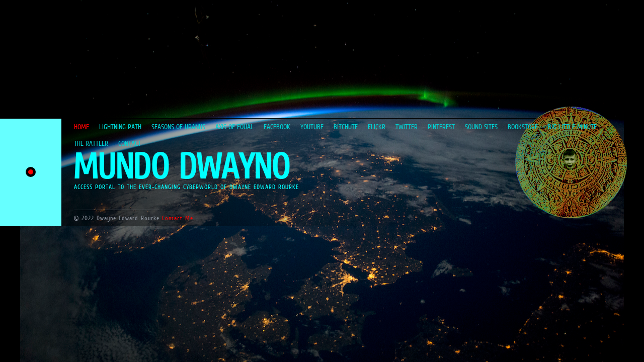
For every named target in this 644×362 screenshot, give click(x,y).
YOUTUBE (312, 127)
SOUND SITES (481, 127)
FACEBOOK (277, 127)
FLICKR (377, 127)
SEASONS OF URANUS (178, 127)
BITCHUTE (346, 127)
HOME (82, 127)
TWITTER (407, 127)
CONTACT (130, 143)
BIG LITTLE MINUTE (572, 127)
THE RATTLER (91, 143)
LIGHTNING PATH (120, 127)
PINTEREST (441, 127)
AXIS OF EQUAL (234, 127)
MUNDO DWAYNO (181, 166)
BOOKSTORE (523, 127)
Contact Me (178, 218)
